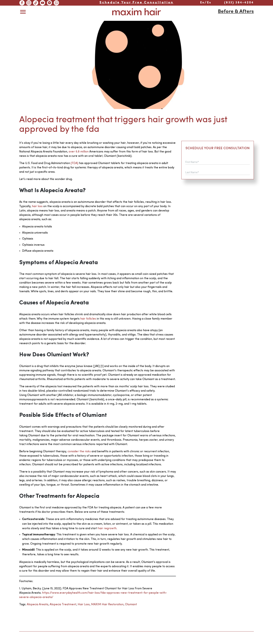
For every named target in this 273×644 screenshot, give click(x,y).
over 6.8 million (79, 152)
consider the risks (80, 452)
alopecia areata (37, 605)
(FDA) (75, 163)
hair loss (38, 206)
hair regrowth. (108, 528)
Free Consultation (136, 3)
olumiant (131, 605)
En (202, 3)
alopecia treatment (63, 605)
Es (209, 3)
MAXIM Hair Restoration (107, 605)
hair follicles (88, 319)
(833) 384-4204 (239, 3)
